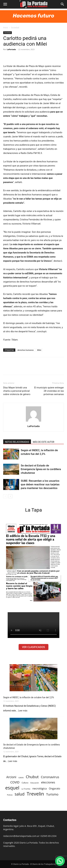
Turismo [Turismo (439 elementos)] (52, 794)
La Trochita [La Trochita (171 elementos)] (26, 789)
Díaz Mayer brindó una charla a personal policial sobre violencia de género (17, 391)
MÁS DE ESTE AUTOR (44, 442)
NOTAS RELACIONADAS (17, 442)
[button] (5, 4)
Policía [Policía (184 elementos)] (10, 795)
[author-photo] (33, 422)
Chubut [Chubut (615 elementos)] (32, 777)
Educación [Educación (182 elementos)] (35, 783)
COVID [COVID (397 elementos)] (15, 782)
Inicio (6, 28)
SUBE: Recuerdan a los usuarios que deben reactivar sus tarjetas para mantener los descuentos (40, 484)
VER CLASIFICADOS (33, 647)
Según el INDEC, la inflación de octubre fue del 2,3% (29, 697)
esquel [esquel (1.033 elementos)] (12, 788)
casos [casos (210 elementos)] (21, 777)
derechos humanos (26, 350)
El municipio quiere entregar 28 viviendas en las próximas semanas (49, 391)
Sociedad (15, 28)
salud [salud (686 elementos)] (20, 794)
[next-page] (10, 496)
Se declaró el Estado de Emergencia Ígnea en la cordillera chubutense (41, 469)
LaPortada (11, 49)
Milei (39, 350)
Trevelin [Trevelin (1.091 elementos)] (35, 794)
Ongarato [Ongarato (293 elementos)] (54, 789)
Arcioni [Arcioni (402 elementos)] (11, 777)
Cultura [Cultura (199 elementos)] (25, 783)
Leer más (23, 711)
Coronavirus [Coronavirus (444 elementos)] (50, 777)
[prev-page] (5, 496)
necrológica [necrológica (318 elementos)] (39, 788)
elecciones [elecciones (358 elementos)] (48, 782)
